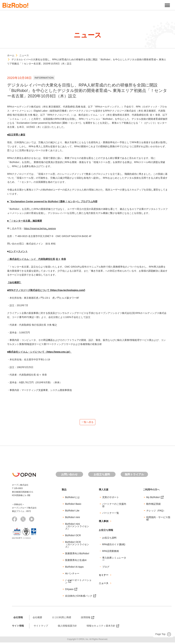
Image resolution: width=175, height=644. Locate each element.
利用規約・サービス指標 (158, 520)
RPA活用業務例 (111, 553)
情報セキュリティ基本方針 (101, 627)
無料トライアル (134, 476)
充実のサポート (111, 499)
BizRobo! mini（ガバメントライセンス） (77, 528)
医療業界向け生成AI (76, 562)
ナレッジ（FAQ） (156, 512)
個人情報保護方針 (67, 627)
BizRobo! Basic (73, 505)
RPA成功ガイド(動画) (114, 546)
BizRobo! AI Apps (74, 568)
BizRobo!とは (72, 499)
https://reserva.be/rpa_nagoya (40, 228)
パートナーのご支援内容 (114, 507)
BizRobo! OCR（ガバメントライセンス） (77, 546)
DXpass (69, 591)
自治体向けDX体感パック (79, 597)
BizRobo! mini (72, 519)
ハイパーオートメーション (78, 583)
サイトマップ (41, 627)
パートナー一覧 (111, 514)
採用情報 (86, 619)
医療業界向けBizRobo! (77, 555)
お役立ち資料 (102, 476)
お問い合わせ (69, 476)
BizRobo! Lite (72, 512)
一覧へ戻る (87, 423)
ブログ (106, 568)
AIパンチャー (72, 575)
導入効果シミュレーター (114, 560)
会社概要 (37, 619)
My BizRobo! (153, 499)
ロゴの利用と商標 (62, 619)
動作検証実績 (153, 505)
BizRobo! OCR (73, 537)
